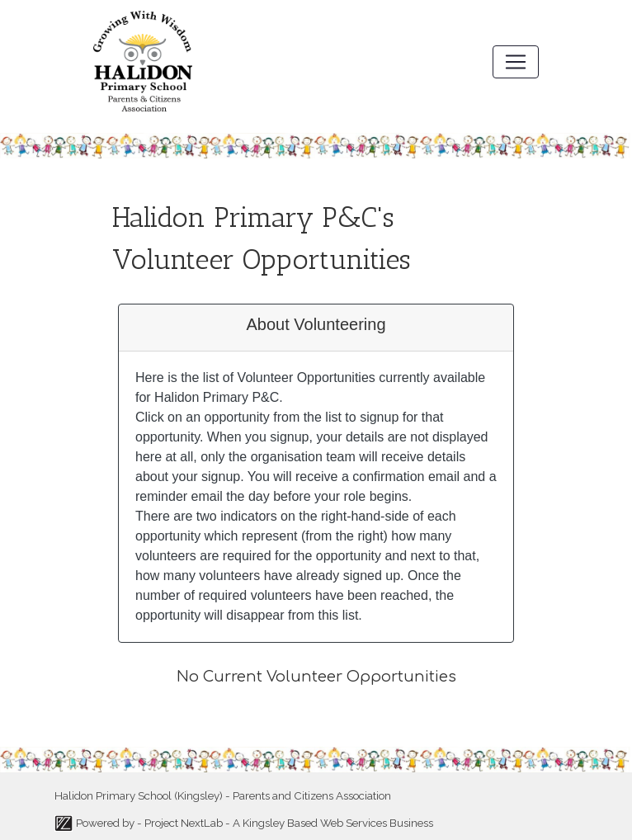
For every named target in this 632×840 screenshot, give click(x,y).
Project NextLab (184, 823)
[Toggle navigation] (516, 62)
